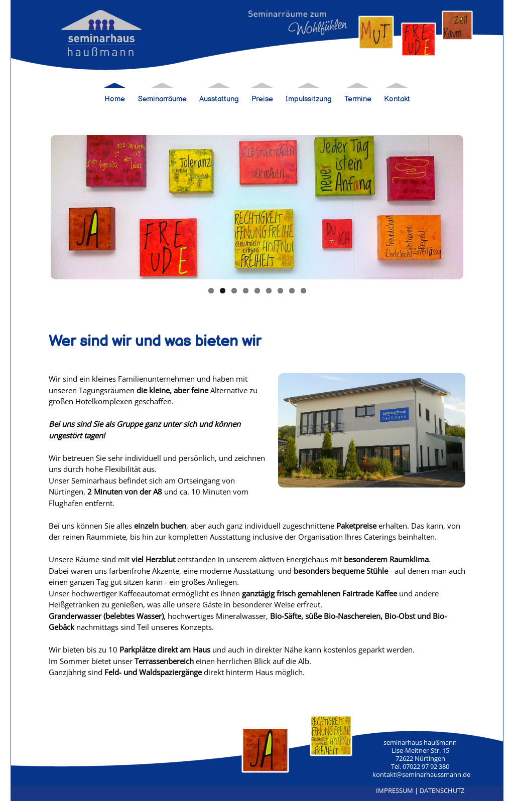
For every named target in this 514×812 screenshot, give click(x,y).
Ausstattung (219, 99)
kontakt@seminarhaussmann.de (421, 774)
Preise (262, 99)
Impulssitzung (309, 99)
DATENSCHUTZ (442, 790)
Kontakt (397, 99)
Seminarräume (162, 99)
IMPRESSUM (395, 790)
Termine (358, 99)
